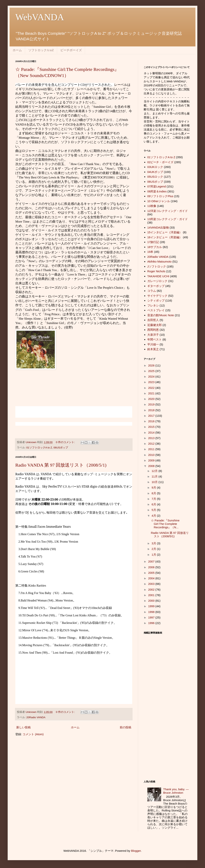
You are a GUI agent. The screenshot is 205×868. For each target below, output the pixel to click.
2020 (152, 399)
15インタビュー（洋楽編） (165, 232)
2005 (152, 573)
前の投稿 (125, 727)
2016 (152, 421)
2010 (152, 455)
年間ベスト (155, 339)
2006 (152, 567)
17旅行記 (153, 242)
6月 (154, 504)
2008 (152, 466)
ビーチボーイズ (71, 50)
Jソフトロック (157, 266)
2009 (152, 460)
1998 (152, 612)
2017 (152, 416)
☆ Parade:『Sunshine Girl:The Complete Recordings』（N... (165, 524)
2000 (152, 601)
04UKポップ (155, 172)
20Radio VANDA (36, 717)
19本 (150, 252)
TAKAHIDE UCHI (158, 276)
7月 (154, 499)
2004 (152, 578)
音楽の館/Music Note (161, 315)
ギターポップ (156, 286)
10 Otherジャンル (159, 201)
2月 (154, 549)
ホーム (17, 50)
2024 (152, 376)
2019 (152, 404)
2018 (152, 410)
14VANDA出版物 (158, 227)
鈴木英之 (153, 349)
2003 (152, 584)
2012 (152, 444)
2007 (152, 561)
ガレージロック (157, 281)
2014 (152, 432)
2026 (152, 365)
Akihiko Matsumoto (159, 261)
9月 (154, 487)
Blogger (136, 851)
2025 (152, 371)
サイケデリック (157, 296)
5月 (154, 510)
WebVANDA (40, 17)
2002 (152, 590)
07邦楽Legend (157, 186)
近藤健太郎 (155, 325)
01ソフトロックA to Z (39, 448)
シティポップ (156, 300)
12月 (155, 471)
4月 (154, 516)
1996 (152, 623)
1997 (152, 617)
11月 (155, 476)
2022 (152, 388)
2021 (152, 393)
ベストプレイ (156, 310)
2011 (152, 449)
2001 (152, 595)
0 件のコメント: (66, 442)
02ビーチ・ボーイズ (160, 162)
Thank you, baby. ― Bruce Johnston (176, 791)
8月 (154, 493)
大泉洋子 (153, 335)
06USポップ (61, 448)
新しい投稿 (23, 727)
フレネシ (153, 305)
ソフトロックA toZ (41, 50)
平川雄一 (153, 344)
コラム (152, 291)
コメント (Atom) (33, 734)
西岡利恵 (153, 330)
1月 (154, 555)
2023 (152, 382)
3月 (154, 543)
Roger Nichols (156, 271)
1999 (152, 606)
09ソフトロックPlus (160, 196)
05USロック (155, 177)
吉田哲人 (153, 320)
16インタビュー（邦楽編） (165, 237)
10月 (155, 482)
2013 (152, 438)
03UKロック (155, 167)
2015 (152, 427)
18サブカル (155, 247)
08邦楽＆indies (157, 191)
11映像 (152, 206)
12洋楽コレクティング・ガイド (168, 211)
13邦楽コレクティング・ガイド (168, 219)
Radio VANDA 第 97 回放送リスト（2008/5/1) (61, 465)
